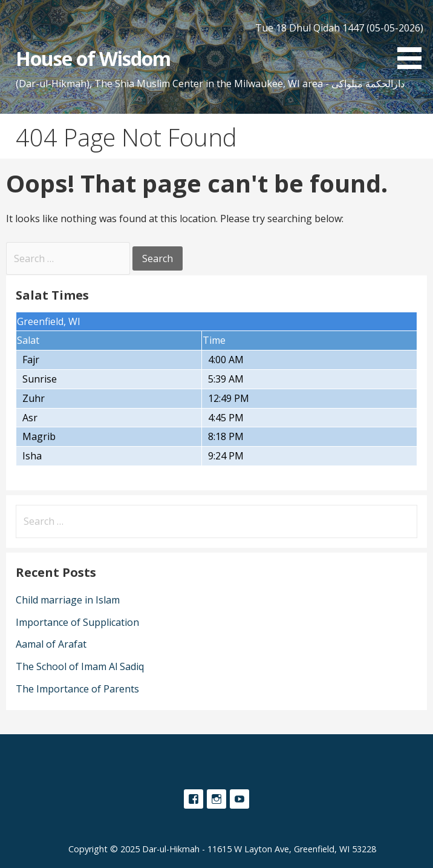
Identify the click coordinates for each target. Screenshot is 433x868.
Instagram (217, 799)
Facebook (194, 799)
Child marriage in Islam (68, 600)
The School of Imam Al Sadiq (80, 666)
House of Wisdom (93, 58)
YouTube (239, 799)
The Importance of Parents (77, 689)
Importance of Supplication (77, 622)
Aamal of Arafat (51, 644)
